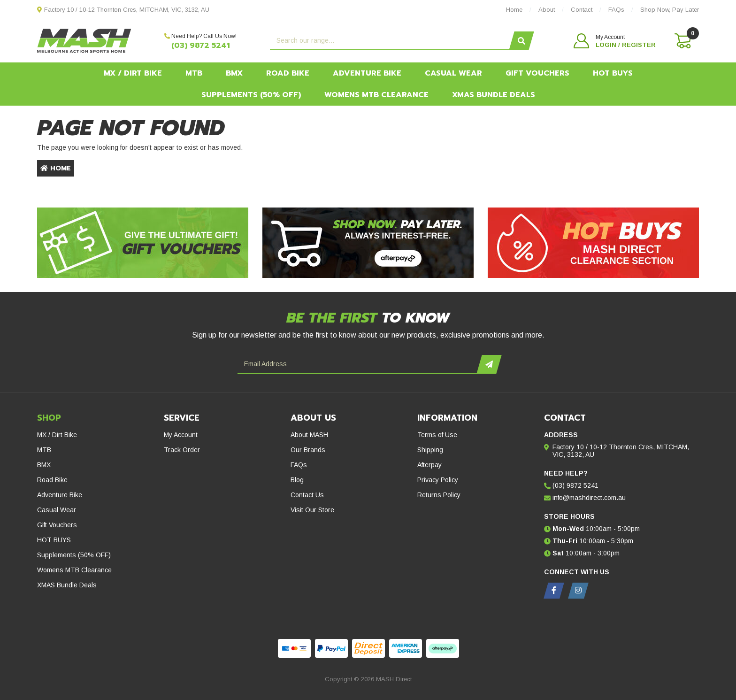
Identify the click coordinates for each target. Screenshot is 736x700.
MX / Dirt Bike (133, 73)
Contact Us (307, 495)
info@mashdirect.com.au (589, 498)
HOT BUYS (613, 73)
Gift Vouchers (537, 73)
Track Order (182, 450)
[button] (615, 41)
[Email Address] (358, 364)
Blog (297, 480)
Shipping (430, 450)
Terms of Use (437, 435)
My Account (181, 435)
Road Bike (288, 73)
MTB (194, 73)
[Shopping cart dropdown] (682, 41)
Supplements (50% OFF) (251, 95)
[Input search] (391, 41)
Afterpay (429, 465)
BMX (234, 73)
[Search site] (521, 41)
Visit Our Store (312, 510)
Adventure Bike (367, 73)
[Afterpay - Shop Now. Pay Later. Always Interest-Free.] (368, 243)
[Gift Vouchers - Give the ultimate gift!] (143, 243)
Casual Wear (453, 73)
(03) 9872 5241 (201, 46)
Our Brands (308, 450)
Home (56, 168)
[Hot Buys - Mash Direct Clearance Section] (593, 243)
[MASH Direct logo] (84, 40)
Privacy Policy (438, 480)
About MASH (309, 435)
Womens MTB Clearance (376, 95)
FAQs (299, 465)
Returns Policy (439, 495)
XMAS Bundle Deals (494, 95)
